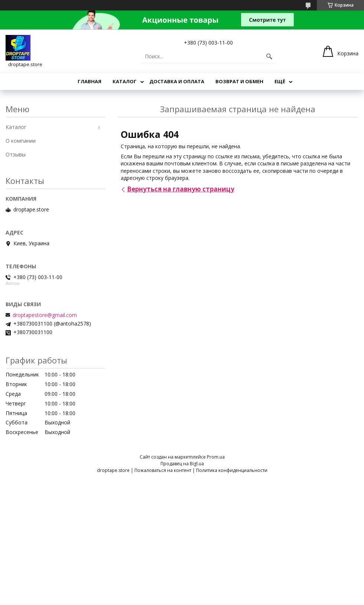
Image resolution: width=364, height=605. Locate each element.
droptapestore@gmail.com (45, 315)
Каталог (125, 81)
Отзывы (16, 154)
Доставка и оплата (177, 81)
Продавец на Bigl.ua (182, 464)
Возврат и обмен (239, 81)
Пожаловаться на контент (163, 470)
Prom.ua (216, 457)
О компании (21, 141)
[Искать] (269, 56)
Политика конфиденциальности (232, 470)
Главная (90, 81)
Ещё (280, 81)
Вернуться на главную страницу (181, 189)
